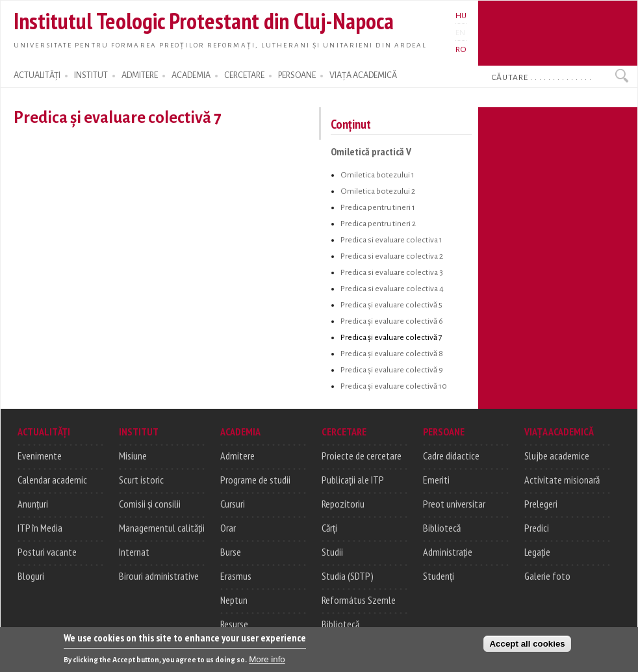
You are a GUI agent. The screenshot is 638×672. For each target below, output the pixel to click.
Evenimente (40, 456)
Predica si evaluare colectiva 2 (392, 256)
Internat (134, 552)
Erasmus (236, 576)
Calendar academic (52, 480)
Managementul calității (162, 528)
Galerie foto (547, 576)
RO (461, 49)
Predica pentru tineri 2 (378, 224)
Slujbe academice (557, 456)
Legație (537, 552)
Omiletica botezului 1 (377, 175)
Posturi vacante (47, 552)
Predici (537, 528)
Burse (231, 552)
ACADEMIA (191, 75)
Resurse (234, 624)
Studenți (439, 576)
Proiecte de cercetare (362, 456)
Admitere (237, 456)
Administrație (448, 552)
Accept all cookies (527, 648)
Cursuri (233, 504)
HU (461, 16)
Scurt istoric (141, 480)
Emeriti (436, 480)
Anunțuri (33, 504)
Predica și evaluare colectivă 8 (392, 354)
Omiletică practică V (371, 151)
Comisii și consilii (150, 504)
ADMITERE (140, 75)
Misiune (133, 456)
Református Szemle (359, 600)
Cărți (329, 528)
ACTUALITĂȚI (37, 75)
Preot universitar (454, 504)
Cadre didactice (451, 456)
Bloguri (31, 576)
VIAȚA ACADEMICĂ (363, 75)
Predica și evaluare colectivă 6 (392, 321)
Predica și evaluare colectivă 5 (391, 305)
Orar (228, 528)
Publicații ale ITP (353, 480)
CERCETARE (244, 75)
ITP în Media (40, 528)
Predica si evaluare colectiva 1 (391, 240)
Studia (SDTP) (348, 576)
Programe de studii (255, 480)
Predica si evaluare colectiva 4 (392, 289)
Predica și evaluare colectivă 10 (394, 386)
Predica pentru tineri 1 (378, 207)
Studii (332, 552)
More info (267, 663)
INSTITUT (91, 75)
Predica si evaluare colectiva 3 (392, 272)
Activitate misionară (562, 480)
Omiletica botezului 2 (378, 191)
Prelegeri (541, 504)
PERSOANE (297, 75)
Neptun (234, 600)
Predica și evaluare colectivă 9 (392, 370)
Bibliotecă (340, 624)
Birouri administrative (159, 576)
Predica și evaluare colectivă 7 (391, 337)
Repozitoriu (343, 504)
